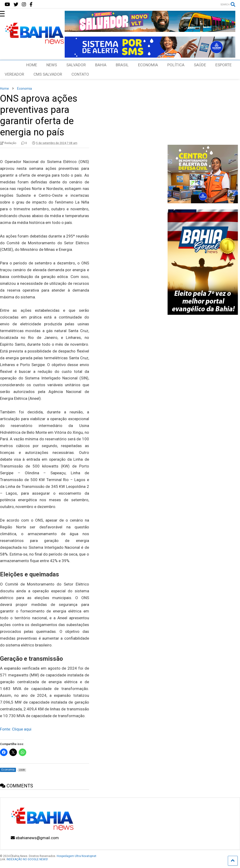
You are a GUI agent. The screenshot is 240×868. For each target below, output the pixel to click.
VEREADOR (14, 74)
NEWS (52, 65)
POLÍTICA (176, 65)
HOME (32, 65)
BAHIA (101, 65)
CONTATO (80, 74)
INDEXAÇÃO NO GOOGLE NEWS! (27, 859)
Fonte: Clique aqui (16, 729)
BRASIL (122, 65)
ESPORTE (223, 65)
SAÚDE (200, 65)
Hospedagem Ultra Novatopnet (77, 856)
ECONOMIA (148, 65)
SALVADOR (76, 65)
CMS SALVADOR (48, 74)
